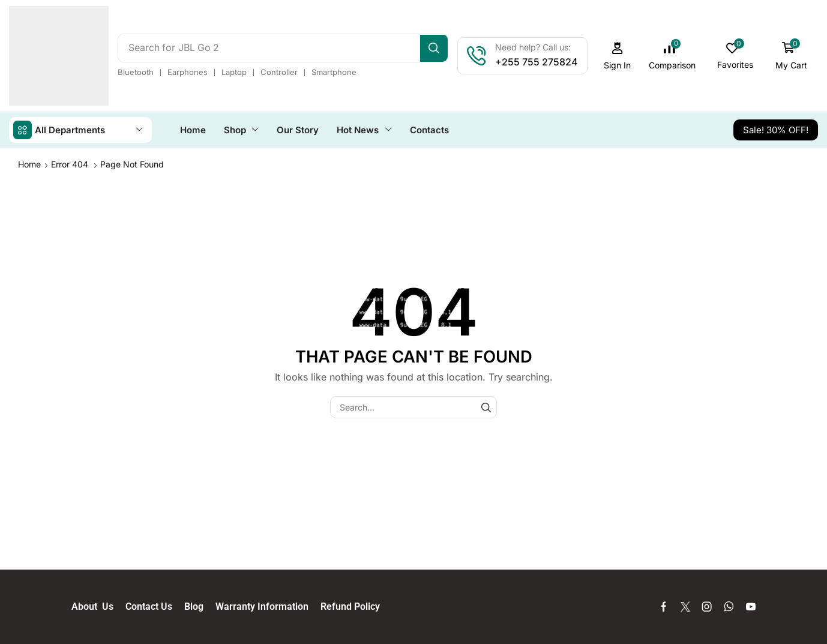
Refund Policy (350, 606)
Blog (200, 606)
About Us (98, 606)
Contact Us (155, 606)
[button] (621, 56)
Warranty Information (268, 606)
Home (29, 164)
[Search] (437, 48)
